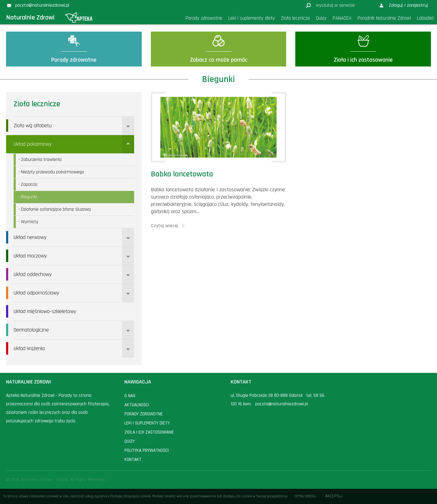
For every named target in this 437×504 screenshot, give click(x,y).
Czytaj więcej (305, 496)
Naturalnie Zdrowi (30, 18)
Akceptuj (334, 496)
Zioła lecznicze (37, 104)
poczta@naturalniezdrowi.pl (282, 404)
